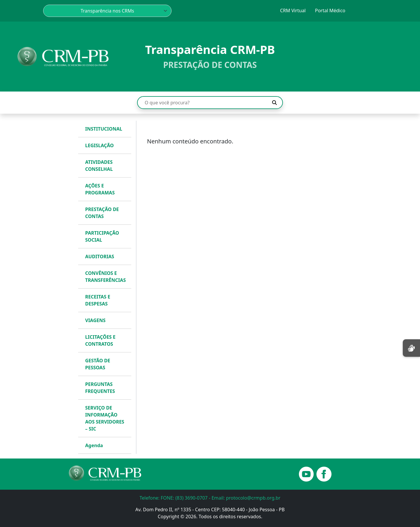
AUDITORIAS (100, 257)
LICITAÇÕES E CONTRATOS (100, 340)
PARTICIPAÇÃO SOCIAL (102, 236)
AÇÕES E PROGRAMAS (100, 189)
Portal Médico (330, 10)
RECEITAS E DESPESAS (98, 300)
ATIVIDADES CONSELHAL (99, 166)
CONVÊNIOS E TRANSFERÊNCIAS (105, 277)
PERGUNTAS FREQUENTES (100, 388)
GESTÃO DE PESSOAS (98, 364)
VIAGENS (95, 320)
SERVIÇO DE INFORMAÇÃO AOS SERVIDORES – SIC (105, 418)
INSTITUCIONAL (104, 129)
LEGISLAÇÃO (99, 145)
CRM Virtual (293, 10)
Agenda (94, 445)
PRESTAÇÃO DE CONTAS (102, 213)
